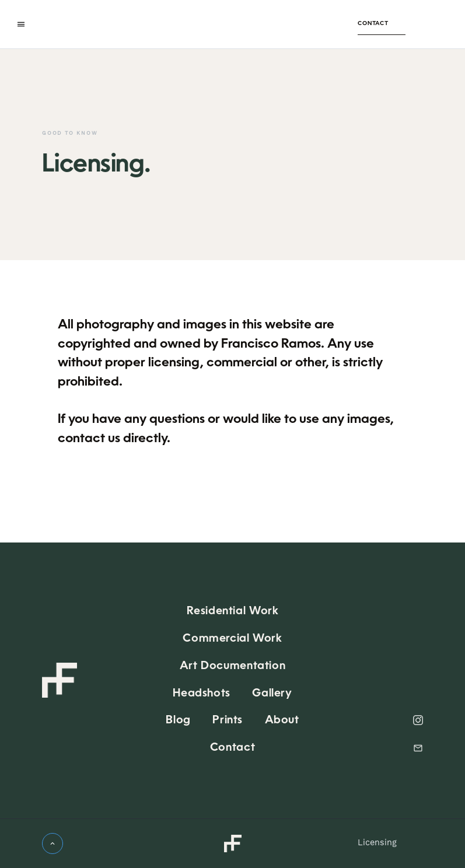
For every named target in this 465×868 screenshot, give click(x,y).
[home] (193, 24)
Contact (373, 24)
